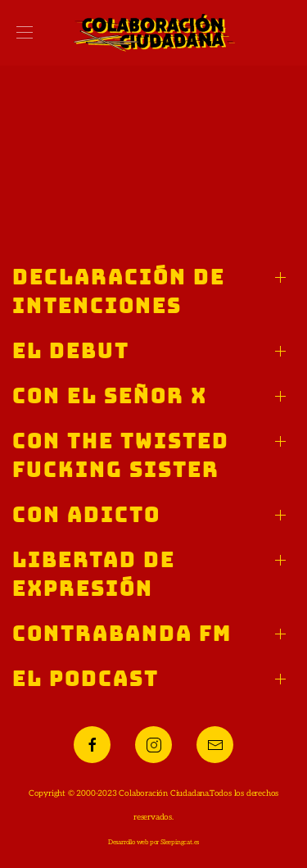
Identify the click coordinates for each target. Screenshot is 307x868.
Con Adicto (86, 515)
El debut (71, 351)
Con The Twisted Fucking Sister (121, 455)
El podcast (86, 679)
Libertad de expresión (94, 574)
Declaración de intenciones (119, 291)
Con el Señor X (110, 396)
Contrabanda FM (122, 634)
